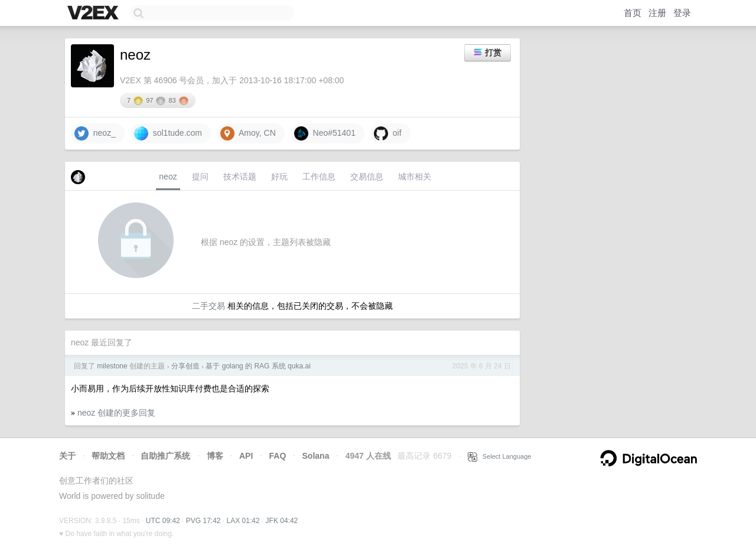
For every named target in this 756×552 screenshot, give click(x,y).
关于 (67, 456)
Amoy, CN (248, 133)
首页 (633, 13)
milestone (112, 366)
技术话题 (240, 177)
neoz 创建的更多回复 (116, 413)
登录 (682, 13)
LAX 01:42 (243, 521)
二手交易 (208, 306)
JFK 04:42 (282, 521)
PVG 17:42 (203, 521)
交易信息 (367, 177)
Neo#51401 (325, 133)
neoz (168, 177)
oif (388, 133)
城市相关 (415, 177)
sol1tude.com (168, 133)
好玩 (279, 177)
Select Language (500, 456)
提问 (200, 177)
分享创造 (185, 366)
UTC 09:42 (163, 521)
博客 (215, 456)
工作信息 (319, 177)
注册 (657, 13)
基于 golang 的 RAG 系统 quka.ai (258, 366)
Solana (316, 456)
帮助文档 (108, 456)
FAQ (278, 456)
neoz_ (95, 133)
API (246, 456)
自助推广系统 (165, 456)
